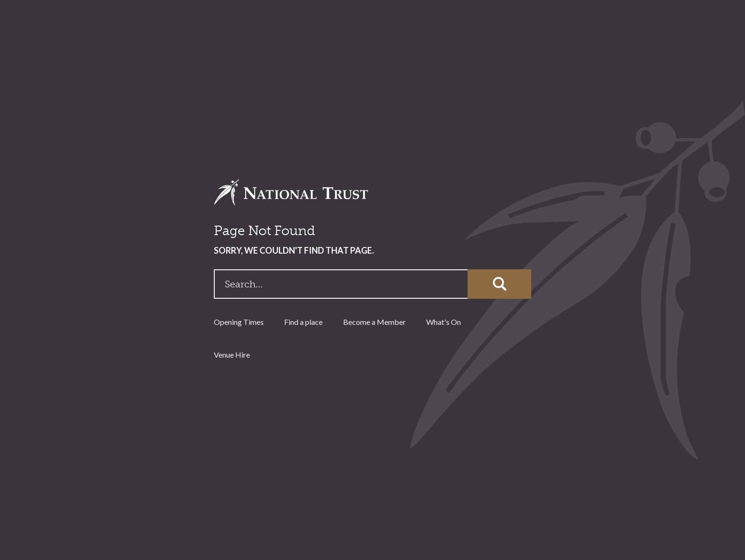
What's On (444, 322)
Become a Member (374, 322)
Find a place (303, 322)
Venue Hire (232, 355)
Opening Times (239, 322)
